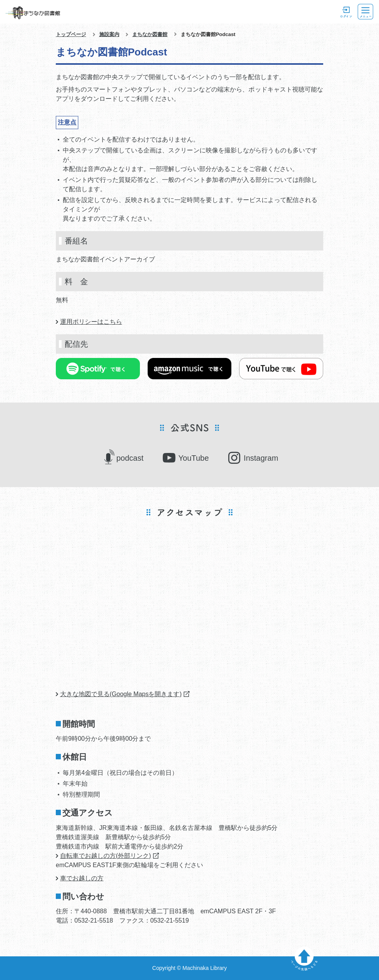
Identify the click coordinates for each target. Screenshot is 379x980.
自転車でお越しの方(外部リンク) (106, 856)
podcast (130, 458)
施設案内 (109, 34)
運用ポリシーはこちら (91, 322)
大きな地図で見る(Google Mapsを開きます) (121, 694)
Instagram (261, 458)
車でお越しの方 (82, 878)
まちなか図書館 (150, 34)
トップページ (71, 34)
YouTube (194, 458)
